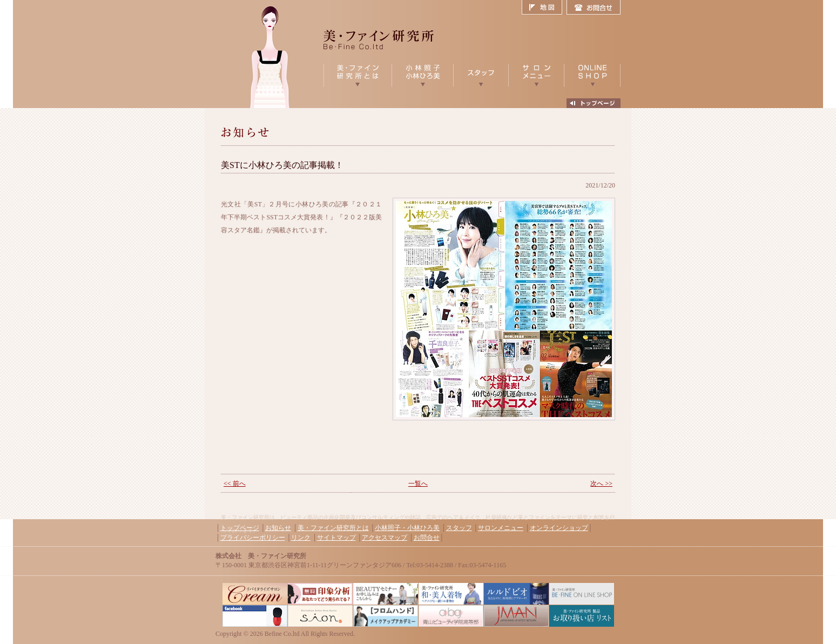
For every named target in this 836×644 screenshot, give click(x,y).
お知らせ (278, 528)
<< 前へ (235, 484)
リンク (301, 538)
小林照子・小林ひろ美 (407, 528)
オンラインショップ (559, 528)
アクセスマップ (385, 538)
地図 (544, 8)
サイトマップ (336, 538)
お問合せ (594, 8)
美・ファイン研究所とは (333, 528)
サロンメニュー (501, 528)
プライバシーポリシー (253, 538)
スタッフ (459, 528)
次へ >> (601, 484)
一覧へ (418, 484)
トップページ (240, 528)
